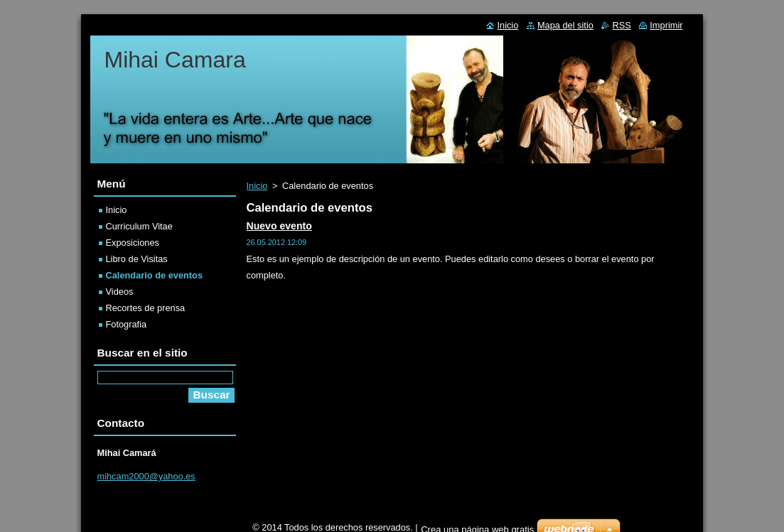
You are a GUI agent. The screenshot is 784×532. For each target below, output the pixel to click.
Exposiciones (133, 243)
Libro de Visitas (137, 259)
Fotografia (127, 324)
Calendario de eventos (155, 275)
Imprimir (666, 25)
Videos (120, 292)
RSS (621, 25)
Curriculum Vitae (139, 226)
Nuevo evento (279, 226)
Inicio (257, 186)
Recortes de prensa (146, 308)
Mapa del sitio (565, 25)
